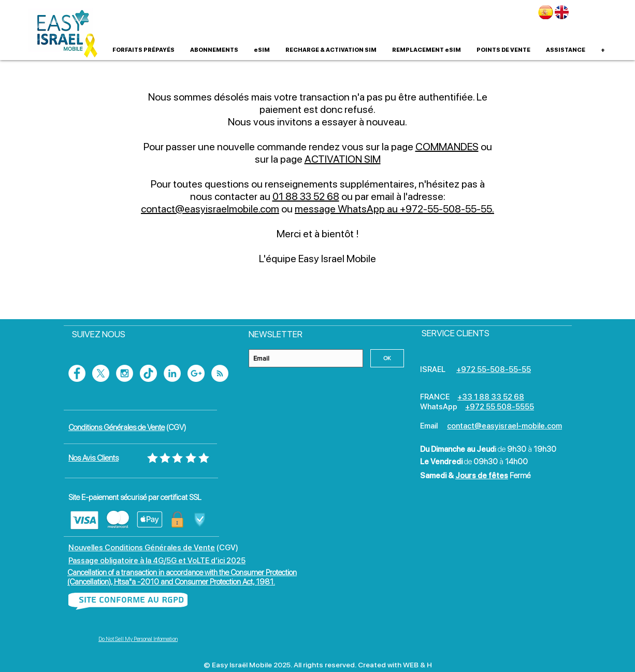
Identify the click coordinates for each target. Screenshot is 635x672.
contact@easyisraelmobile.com (210, 209)
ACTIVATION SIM (343, 159)
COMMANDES (447, 147)
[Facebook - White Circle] (77, 373)
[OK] (387, 358)
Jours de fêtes (482, 476)
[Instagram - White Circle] (125, 373)
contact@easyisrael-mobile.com (504, 426)
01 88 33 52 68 (306, 196)
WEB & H (417, 665)
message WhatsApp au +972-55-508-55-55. (394, 209)
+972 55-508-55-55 (494, 369)
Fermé (520, 476)
